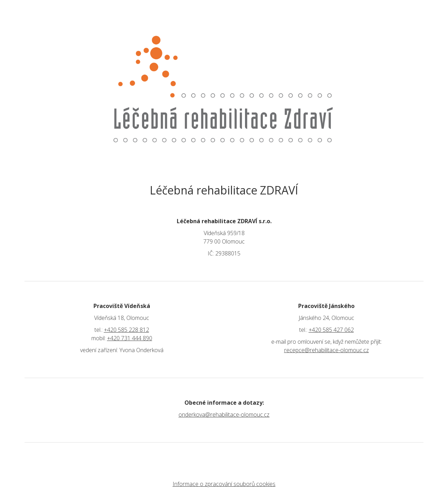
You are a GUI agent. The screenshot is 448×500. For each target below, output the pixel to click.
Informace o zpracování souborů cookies (224, 484)
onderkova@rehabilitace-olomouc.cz (224, 415)
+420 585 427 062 (331, 330)
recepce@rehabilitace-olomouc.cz (327, 350)
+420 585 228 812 (127, 330)
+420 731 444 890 (130, 338)
